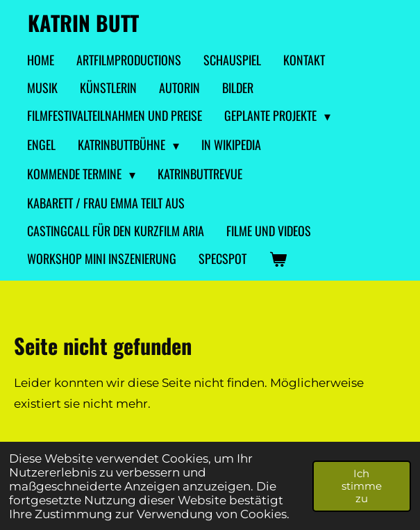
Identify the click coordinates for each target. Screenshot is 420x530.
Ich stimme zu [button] (362, 486)
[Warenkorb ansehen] (277, 259)
